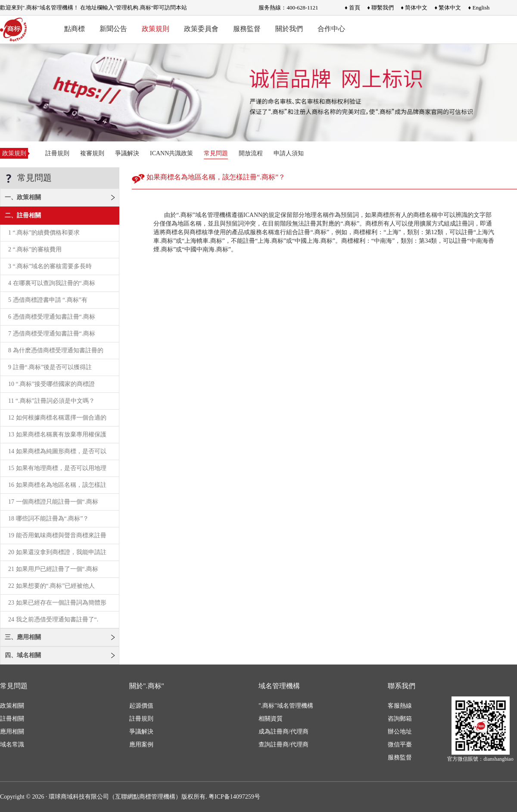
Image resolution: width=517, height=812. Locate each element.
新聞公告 (113, 29)
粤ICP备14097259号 (234, 797)
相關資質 (271, 719)
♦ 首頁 (352, 8)
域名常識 (12, 745)
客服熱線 (400, 706)
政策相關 (12, 706)
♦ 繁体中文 (448, 8)
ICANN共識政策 (171, 153)
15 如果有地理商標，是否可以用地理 (57, 468)
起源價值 (141, 706)
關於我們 (289, 29)
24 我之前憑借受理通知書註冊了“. (53, 619)
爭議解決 (127, 153)
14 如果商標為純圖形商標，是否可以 (57, 451)
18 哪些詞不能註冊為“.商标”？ (48, 519)
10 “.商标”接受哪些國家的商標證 (51, 384)
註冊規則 (57, 153)
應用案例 (141, 745)
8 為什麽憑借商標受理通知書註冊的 (56, 350)
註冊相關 (12, 719)
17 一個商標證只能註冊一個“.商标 (53, 502)
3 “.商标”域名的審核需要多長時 (50, 266)
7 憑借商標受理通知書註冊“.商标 (52, 334)
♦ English (479, 8)
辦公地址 (400, 732)
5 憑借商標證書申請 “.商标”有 (48, 300)
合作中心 (331, 29)
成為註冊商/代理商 (283, 732)
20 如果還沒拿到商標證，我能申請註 (57, 552)
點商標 (75, 29)
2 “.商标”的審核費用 (35, 249)
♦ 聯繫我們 (380, 8)
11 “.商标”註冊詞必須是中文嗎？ (51, 401)
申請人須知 (289, 153)
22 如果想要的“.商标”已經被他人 (51, 586)
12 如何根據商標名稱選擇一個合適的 (57, 418)
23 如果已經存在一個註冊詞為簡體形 (57, 603)
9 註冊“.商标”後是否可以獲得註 (50, 367)
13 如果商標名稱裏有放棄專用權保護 (57, 434)
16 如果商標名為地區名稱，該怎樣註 (57, 485)
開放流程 (251, 153)
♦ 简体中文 (414, 8)
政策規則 (156, 29)
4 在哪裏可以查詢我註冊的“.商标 (52, 283)
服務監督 (247, 29)
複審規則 (92, 153)
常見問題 (216, 153)
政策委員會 (201, 29)
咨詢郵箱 (400, 719)
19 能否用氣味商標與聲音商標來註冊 (57, 535)
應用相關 (12, 732)
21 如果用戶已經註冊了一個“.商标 (53, 569)
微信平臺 (400, 745)
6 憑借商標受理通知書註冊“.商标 (52, 317)
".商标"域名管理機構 (286, 706)
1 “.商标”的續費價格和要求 (44, 233)
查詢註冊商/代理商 (283, 745)
